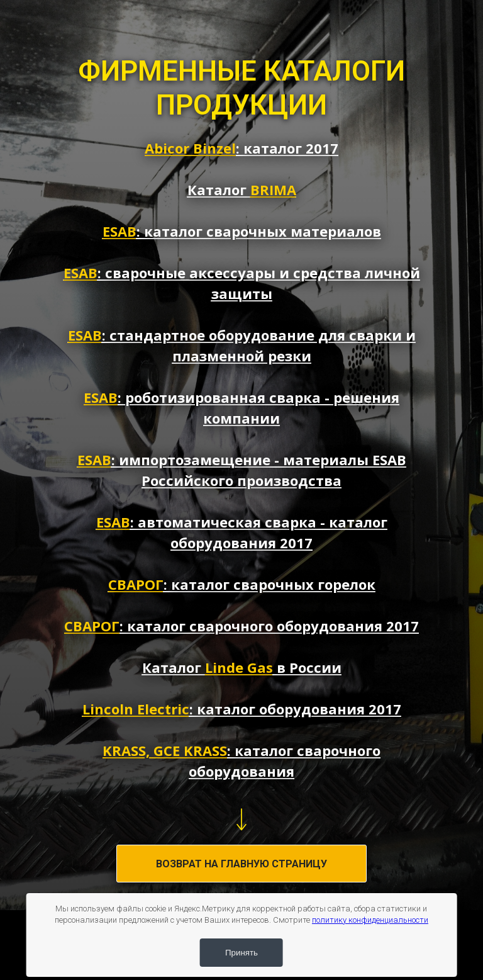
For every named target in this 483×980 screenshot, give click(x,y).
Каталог (242, 189)
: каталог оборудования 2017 (242, 709)
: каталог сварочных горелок (242, 584)
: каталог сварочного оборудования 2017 (241, 626)
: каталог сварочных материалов (242, 231)
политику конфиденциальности (370, 920)
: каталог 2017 (241, 148)
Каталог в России (242, 667)
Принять (241, 953)
